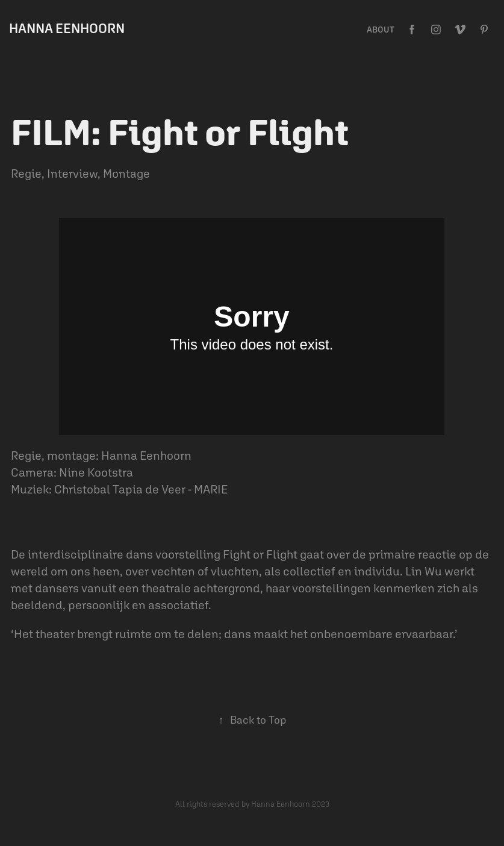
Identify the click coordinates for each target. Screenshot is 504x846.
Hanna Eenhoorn (67, 28)
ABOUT (381, 30)
